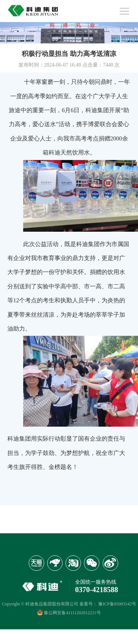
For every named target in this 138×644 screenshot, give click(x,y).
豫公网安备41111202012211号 (69, 613)
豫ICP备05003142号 (117, 604)
